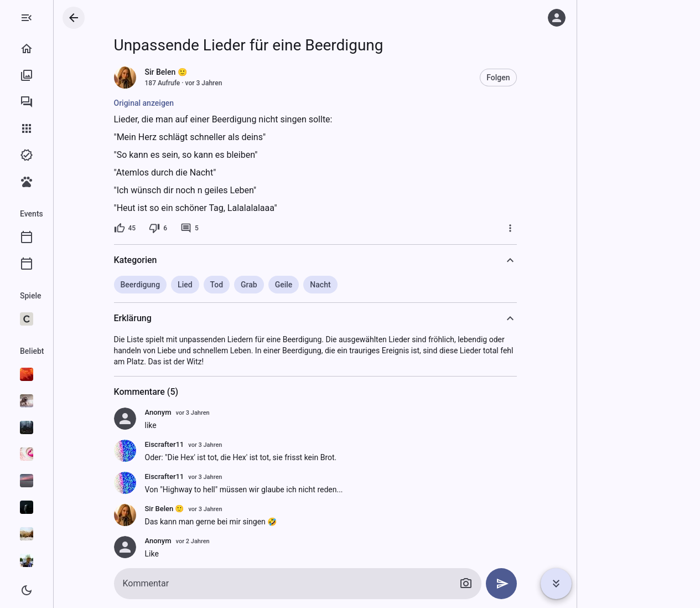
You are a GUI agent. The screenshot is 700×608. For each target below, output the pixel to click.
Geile (328, 285)
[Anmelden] (557, 18)
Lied (229, 285)
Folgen (542, 78)
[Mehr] (554, 228)
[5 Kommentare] (234, 228)
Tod (261, 285)
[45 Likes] (169, 228)
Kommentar (190, 583)
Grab (293, 285)
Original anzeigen (188, 103)
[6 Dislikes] (202, 228)
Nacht (364, 285)
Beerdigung (185, 285)
